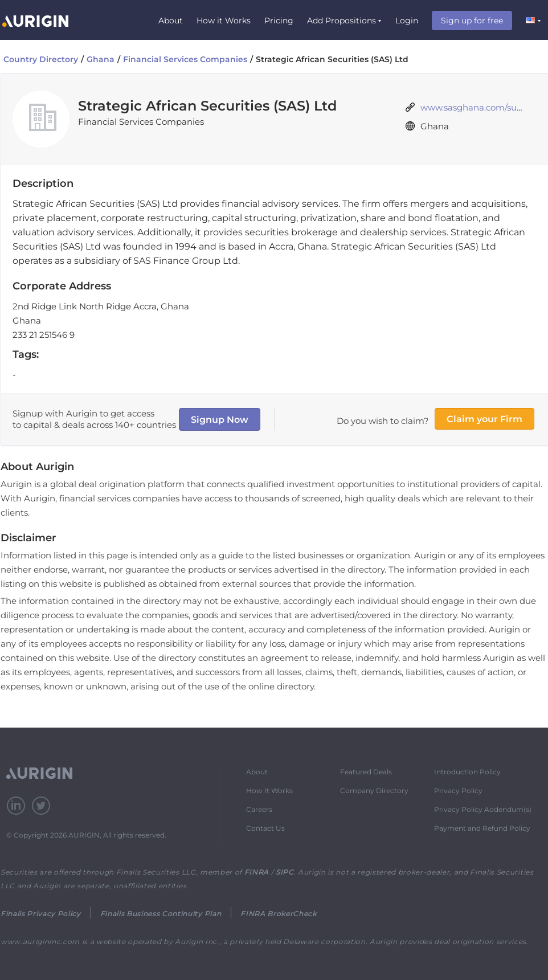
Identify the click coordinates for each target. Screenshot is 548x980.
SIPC (285, 872)
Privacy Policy (458, 791)
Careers (259, 809)
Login (407, 21)
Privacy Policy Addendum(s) (483, 809)
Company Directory (374, 791)
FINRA (257, 872)
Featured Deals (366, 772)
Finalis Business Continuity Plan (161, 914)
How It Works (269, 791)
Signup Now (220, 420)
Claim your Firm (484, 419)
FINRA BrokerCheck (278, 914)
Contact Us (265, 828)
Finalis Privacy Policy (41, 914)
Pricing (279, 21)
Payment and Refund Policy (482, 828)
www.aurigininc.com (40, 942)
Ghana (101, 59)
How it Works (224, 21)
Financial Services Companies (185, 59)
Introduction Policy (467, 772)
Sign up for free (472, 21)
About (171, 21)
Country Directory (41, 59)
